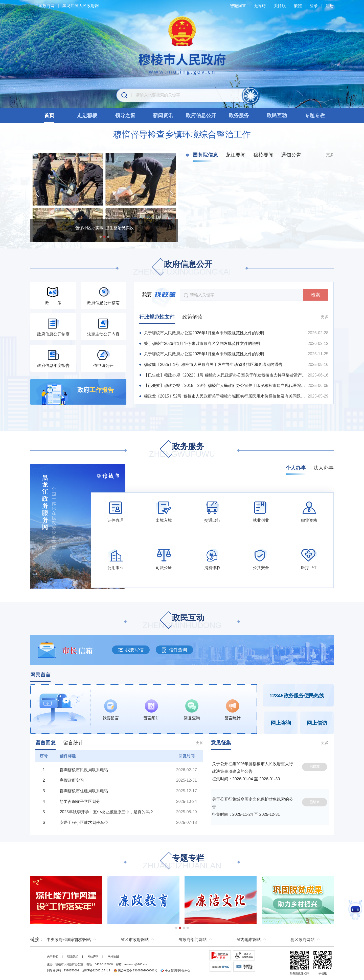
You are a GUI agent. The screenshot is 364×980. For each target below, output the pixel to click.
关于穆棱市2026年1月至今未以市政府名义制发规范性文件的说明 (202, 343)
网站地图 (113, 956)
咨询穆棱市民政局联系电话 (84, 770)
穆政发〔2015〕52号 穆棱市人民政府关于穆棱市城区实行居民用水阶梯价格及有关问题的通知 (225, 396)
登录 (314, 6)
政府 (96, 390)
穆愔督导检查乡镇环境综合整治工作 (182, 134)
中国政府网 (44, 6)
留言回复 (45, 743)
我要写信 (131, 650)
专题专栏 (182, 862)
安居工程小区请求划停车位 (84, 822)
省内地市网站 (249, 940)
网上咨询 (281, 723)
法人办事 (324, 468)
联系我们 (73, 956)
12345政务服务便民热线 (297, 696)
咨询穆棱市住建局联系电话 (84, 791)
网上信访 (317, 723)
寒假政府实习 (72, 780)
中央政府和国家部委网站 (69, 940)
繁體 (298, 6)
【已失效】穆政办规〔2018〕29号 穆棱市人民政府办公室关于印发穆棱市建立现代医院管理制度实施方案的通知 (225, 385)
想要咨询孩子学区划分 (80, 801)
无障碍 (260, 6)
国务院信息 (205, 155)
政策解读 (192, 317)
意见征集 (221, 743)
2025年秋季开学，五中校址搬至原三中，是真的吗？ (107, 812)
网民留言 (40, 675)
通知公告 (291, 155)
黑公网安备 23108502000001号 (135, 970)
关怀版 (280, 6)
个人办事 (296, 468)
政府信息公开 (182, 268)
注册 (330, 6)
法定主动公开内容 (103, 334)
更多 (330, 155)
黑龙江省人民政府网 (81, 6)
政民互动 (182, 622)
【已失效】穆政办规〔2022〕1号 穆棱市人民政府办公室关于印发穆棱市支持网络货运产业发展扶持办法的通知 (225, 375)
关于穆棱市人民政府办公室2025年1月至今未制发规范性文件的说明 (204, 354)
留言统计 (73, 743)
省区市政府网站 (135, 940)
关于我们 (53, 956)
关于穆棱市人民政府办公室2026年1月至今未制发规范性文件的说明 (204, 333)
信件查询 (174, 650)
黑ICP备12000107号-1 (96, 970)
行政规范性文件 (157, 317)
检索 (315, 295)
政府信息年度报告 (53, 366)
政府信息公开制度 (53, 334)
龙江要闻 (236, 155)
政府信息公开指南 (103, 303)
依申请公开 (103, 366)
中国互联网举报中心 (175, 970)
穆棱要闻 (263, 155)
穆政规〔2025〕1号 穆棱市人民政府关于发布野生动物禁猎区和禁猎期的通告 (213, 364)
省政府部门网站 (193, 940)
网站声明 (93, 956)
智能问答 (238, 6)
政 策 (53, 303)
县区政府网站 (303, 940)
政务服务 (182, 451)
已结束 (315, 767)
